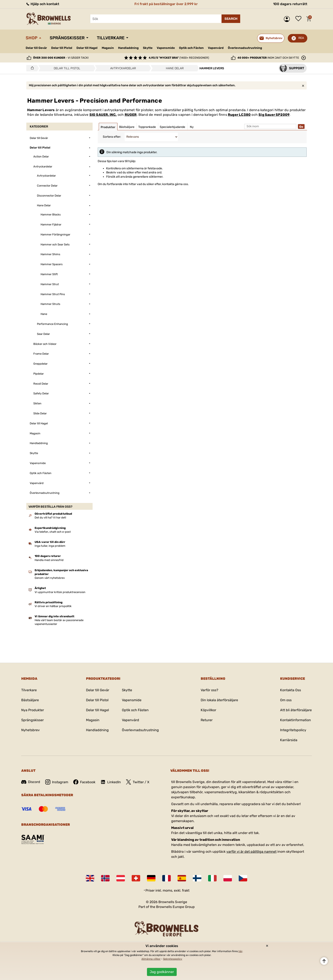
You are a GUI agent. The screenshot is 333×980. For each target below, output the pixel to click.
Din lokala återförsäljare (219, 700)
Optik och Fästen (191, 48)
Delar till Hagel (87, 48)
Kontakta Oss (291, 690)
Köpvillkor (208, 710)
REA (301, 38)
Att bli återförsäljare (296, 710)
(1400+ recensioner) (179, 58)
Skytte (148, 48)
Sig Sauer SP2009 (274, 115)
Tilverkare (29, 690)
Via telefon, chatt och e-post (53, 532)
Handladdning (128, 48)
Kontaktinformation (296, 720)
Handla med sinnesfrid (49, 560)
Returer (207, 720)
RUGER (131, 115)
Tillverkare (111, 38)
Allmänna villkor (151, 959)
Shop (32, 38)
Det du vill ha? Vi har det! (50, 518)
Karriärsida (289, 740)
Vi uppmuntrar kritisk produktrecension (60, 592)
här (240, 951)
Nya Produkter (33, 710)
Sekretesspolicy (173, 959)
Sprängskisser (67, 38)
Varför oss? (210, 690)
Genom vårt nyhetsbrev (50, 578)
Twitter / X (138, 782)
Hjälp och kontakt (42, 4)
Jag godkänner (162, 972)
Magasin (108, 48)
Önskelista (299, 19)
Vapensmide (166, 48)
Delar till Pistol (62, 48)
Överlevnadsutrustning (245, 48)
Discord (31, 782)
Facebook (84, 782)
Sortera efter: (112, 137)
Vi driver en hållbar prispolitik (53, 606)
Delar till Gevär (36, 48)
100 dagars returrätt (290, 4)
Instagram (57, 782)
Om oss (286, 700)
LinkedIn (111, 782)
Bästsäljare (30, 700)
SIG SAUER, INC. (103, 115)
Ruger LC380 (239, 115)
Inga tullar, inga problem (50, 546)
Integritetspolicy (293, 730)
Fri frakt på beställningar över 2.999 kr (166, 4)
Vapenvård (216, 48)
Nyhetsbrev (30, 730)
